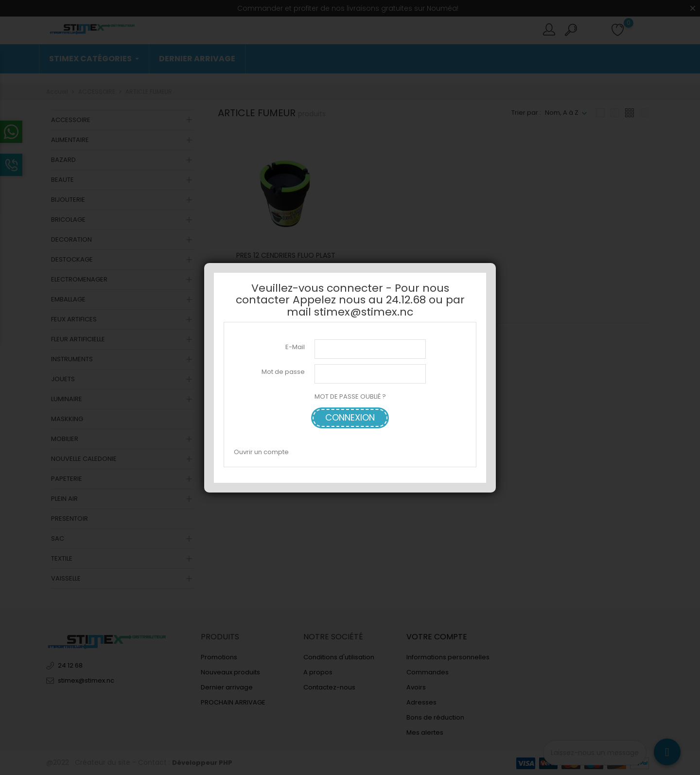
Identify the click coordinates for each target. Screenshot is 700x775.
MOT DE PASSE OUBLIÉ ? (350, 396)
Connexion (350, 417)
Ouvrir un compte (261, 452)
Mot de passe (283, 372)
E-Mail (295, 347)
